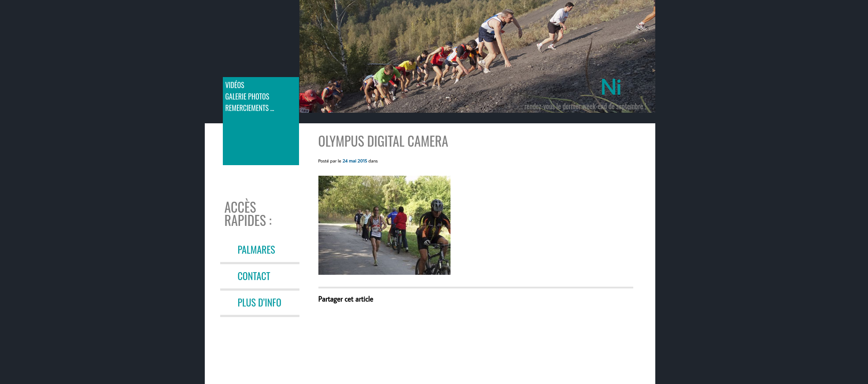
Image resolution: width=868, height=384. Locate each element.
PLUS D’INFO (260, 302)
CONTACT (254, 276)
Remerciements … (250, 108)
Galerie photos (247, 96)
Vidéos (235, 85)
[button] (384, 225)
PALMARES (257, 249)
